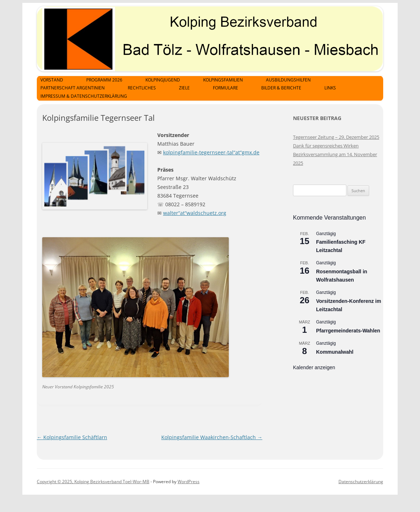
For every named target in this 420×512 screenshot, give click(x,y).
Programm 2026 (104, 80)
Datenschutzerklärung (361, 482)
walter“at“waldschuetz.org (195, 213)
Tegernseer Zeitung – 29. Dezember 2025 (336, 137)
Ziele (184, 88)
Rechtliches (142, 88)
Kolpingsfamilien (223, 80)
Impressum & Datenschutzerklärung (84, 96)
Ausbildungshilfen (288, 80)
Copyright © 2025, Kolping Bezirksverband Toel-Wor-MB (93, 482)
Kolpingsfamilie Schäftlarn (72, 437)
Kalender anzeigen (314, 367)
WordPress (189, 482)
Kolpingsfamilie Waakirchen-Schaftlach (212, 437)
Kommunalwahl (335, 352)
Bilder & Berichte (281, 88)
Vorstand (52, 80)
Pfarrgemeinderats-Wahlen (348, 331)
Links (330, 88)
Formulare (226, 88)
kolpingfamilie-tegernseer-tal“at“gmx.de (211, 152)
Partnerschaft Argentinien (73, 88)
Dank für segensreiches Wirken (326, 146)
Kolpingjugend (163, 80)
